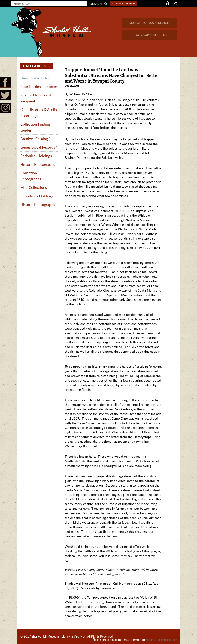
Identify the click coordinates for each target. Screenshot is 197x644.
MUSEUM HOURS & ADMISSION (149, 23)
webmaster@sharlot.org (161, 640)
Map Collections (34, 187)
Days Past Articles (35, 78)
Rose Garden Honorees (39, 87)
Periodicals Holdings (37, 196)
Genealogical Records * (39, 147)
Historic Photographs (38, 164)
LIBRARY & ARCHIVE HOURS (149, 35)
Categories (34, 66)
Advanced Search (123, 3)
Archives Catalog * (35, 139)
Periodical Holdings (36, 156)
